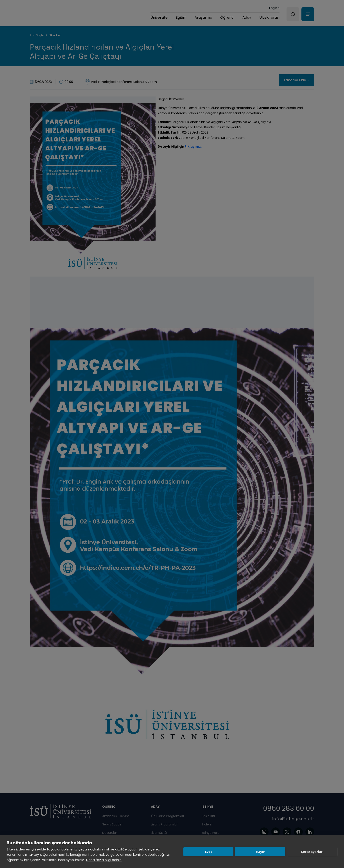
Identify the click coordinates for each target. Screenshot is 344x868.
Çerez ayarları (312, 852)
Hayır (260, 852)
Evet (208, 852)
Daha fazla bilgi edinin (104, 860)
